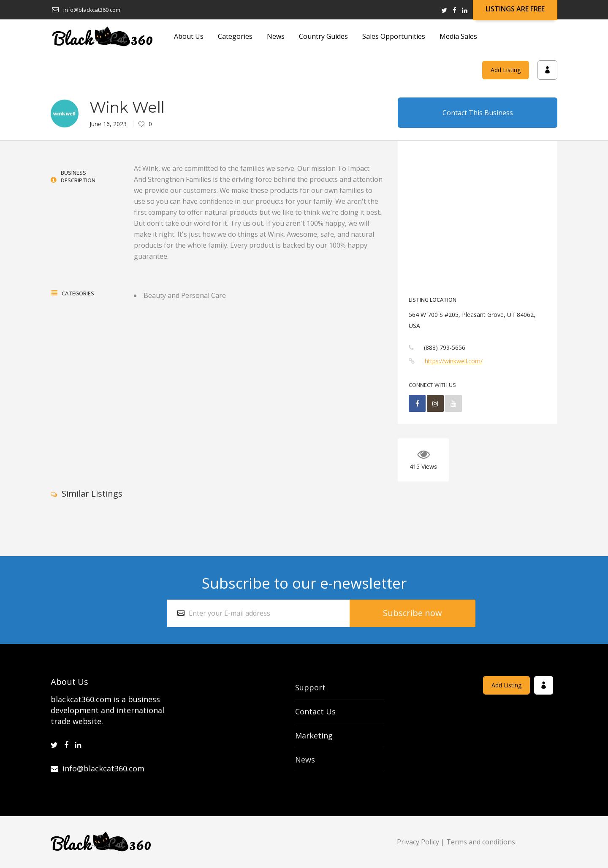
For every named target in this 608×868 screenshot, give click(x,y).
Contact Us (315, 711)
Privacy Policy (418, 842)
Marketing (314, 736)
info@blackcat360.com (98, 768)
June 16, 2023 (108, 124)
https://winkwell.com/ (454, 361)
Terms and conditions (481, 842)
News (305, 760)
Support (310, 687)
